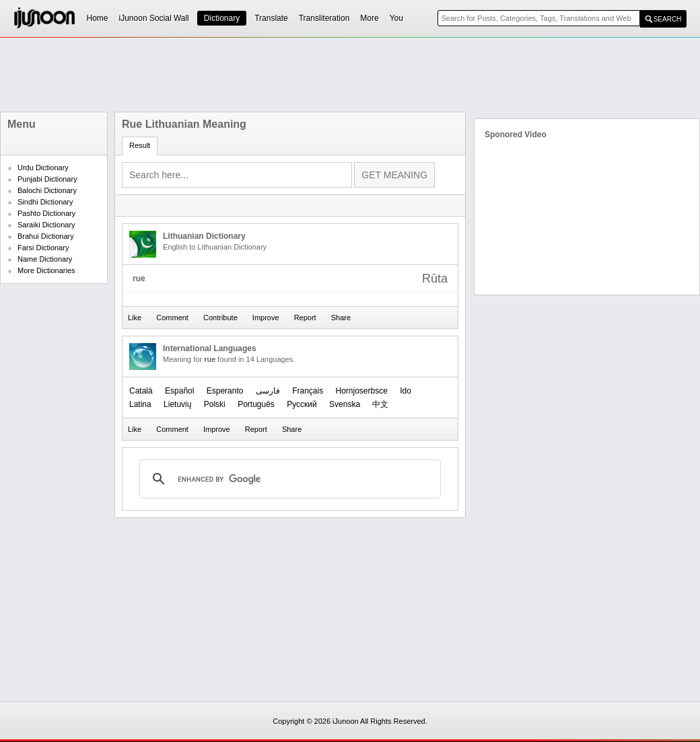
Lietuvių (177, 404)
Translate (271, 18)
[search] (288, 479)
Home (98, 18)
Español (179, 391)
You (396, 18)
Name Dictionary (45, 259)
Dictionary (222, 18)
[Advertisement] (350, 75)
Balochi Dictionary (47, 190)
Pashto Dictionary (46, 213)
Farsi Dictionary (43, 248)
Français (308, 391)
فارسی (268, 391)
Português (256, 404)
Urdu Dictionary (43, 168)
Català (141, 391)
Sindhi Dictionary (45, 202)
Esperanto (225, 391)
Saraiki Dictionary (46, 225)
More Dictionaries (46, 270)
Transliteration (324, 18)
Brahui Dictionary (46, 236)
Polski (215, 404)
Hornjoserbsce (362, 391)
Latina (140, 404)
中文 (380, 404)
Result (140, 145)
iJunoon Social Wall (154, 18)
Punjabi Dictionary (47, 179)
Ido (406, 391)
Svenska (345, 404)
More (369, 18)
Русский (302, 404)
